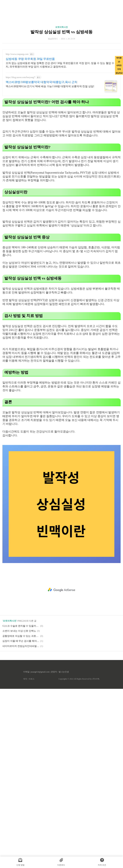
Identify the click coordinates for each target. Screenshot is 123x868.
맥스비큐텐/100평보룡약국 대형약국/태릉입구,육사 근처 (42, 82)
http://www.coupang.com (17, 54)
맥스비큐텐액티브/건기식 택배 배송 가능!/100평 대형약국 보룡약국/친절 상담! (50, 86)
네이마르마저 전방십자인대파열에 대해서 (21, 691)
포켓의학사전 (61, 27)
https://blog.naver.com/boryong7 (20, 77)
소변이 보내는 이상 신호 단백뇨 (19, 676)
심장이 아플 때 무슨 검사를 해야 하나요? (21, 686)
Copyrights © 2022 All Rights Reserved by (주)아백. (79, 724)
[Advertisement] (61, 366)
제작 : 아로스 (29, 724)
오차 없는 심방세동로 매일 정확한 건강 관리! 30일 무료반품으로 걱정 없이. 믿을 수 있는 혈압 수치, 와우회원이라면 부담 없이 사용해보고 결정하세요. (60, 65)
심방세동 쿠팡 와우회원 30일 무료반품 (30, 59)
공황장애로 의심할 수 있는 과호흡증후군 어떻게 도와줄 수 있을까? (21, 681)
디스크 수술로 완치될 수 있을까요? (21, 671)
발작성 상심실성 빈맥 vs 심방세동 (61, 32)
